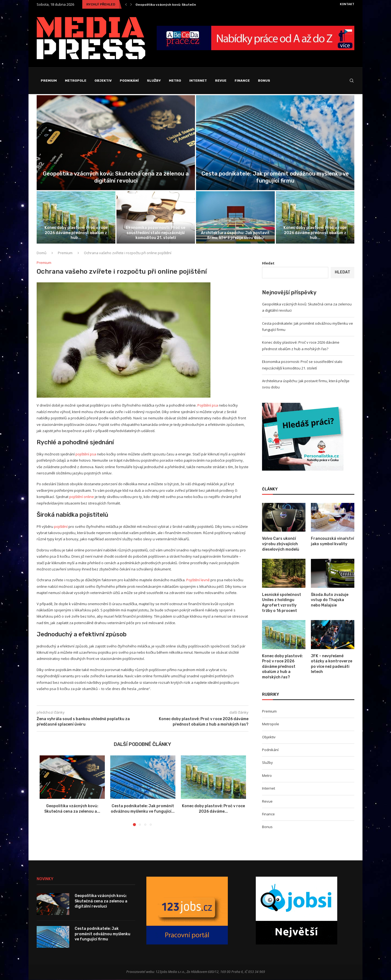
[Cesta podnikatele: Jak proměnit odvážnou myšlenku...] (275, 143)
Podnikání (129, 81)
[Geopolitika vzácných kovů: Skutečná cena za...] (116, 143)
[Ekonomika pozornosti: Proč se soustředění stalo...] (156, 218)
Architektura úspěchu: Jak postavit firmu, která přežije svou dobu (235, 235)
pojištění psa (86, 454)
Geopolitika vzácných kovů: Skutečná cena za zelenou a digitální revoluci (101, 901)
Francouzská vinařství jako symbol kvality (332, 542)
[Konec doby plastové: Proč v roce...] (76, 218)
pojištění (61, 527)
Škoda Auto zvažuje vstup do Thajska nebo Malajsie (330, 600)
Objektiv (103, 81)
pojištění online (82, 497)
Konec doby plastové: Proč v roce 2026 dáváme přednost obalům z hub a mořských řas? (282, 667)
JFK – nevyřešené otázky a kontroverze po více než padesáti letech (332, 664)
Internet (198, 81)
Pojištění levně (198, 580)
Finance (242, 81)
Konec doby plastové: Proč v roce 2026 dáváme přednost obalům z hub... (76, 233)
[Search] (352, 81)
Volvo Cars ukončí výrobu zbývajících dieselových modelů (281, 544)
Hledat (268, 263)
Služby (154, 81)
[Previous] (126, 4)
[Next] (131, 4)
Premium (49, 81)
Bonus (264, 81)
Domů (42, 253)
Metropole (76, 81)
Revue (221, 81)
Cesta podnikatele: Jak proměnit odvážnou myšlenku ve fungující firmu (103, 934)
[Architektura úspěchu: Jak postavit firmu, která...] (235, 218)
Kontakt (347, 4)
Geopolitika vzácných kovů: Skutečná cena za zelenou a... (183, 5)
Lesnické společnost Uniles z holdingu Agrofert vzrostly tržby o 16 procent (282, 603)
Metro (175, 81)
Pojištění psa (208, 406)
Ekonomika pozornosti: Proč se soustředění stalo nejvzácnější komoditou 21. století (156, 233)
